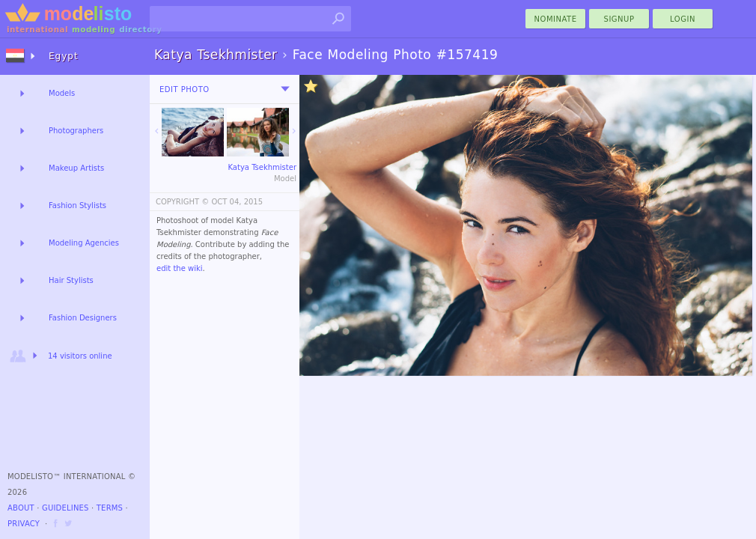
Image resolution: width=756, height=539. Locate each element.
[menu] (285, 89)
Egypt (64, 56)
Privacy (24, 524)
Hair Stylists (71, 280)
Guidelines (65, 508)
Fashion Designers (83, 318)
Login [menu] (683, 19)
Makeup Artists (76, 168)
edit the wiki (180, 268)
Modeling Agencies (84, 243)
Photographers (76, 131)
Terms (110, 508)
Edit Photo (185, 89)
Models (62, 93)
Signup (619, 19)
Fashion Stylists (77, 205)
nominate (556, 19)
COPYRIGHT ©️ (182, 202)
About (21, 508)
